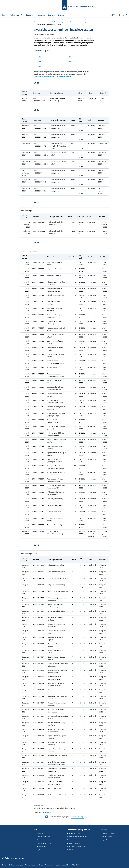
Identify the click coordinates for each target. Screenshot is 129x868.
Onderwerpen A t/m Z (75, 833)
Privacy (27, 865)
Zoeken (123, 15)
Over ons (51, 15)
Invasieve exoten (46, 22)
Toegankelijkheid (37, 865)
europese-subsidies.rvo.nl (77, 847)
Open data (72, 840)
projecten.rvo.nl (73, 843)
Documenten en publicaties (77, 837)
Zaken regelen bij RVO (43, 843)
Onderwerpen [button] (16, 15)
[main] (64, 421)
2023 (71, 57)
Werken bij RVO (41, 847)
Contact (61, 15)
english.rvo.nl (40, 850)
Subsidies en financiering (35, 15)
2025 (39, 62)
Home (4, 15)
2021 (71, 62)
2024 (39, 67)
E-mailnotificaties (107, 833)
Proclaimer (49, 865)
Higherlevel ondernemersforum (111, 840)
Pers (37, 840)
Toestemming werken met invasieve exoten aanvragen (71, 22)
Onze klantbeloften (42, 837)
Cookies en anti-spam (16, 865)
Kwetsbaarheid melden (62, 865)
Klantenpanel (73, 850)
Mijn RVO (112, 15)
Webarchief (75, 865)
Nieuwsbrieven (106, 837)
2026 (39, 57)
